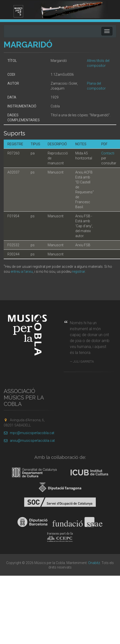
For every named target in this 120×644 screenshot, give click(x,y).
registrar (79, 272)
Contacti (108, 153)
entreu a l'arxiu (22, 272)
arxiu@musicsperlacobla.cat (29, 441)
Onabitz (94, 563)
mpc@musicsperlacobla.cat (29, 433)
